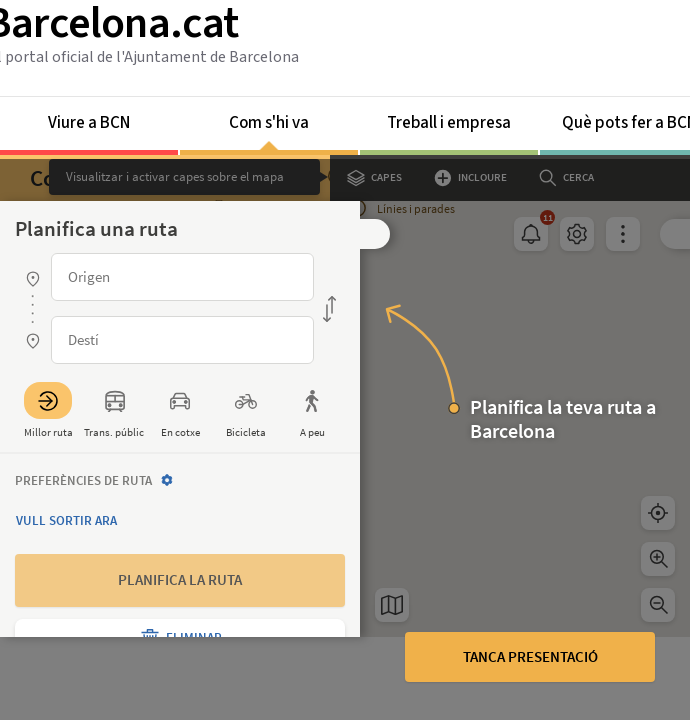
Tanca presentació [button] (530, 656)
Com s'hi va (269, 130)
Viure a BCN (89, 123)
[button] (375, 234)
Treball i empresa (449, 123)
